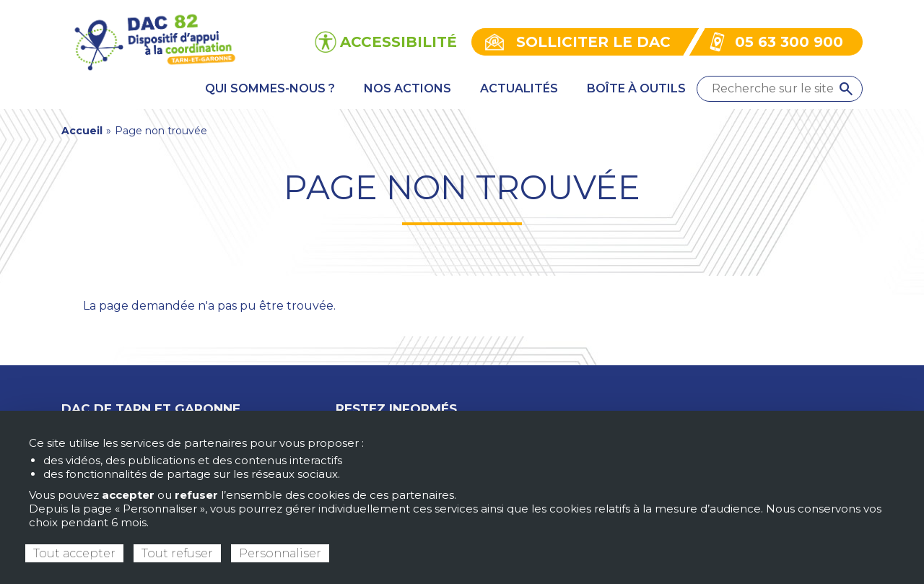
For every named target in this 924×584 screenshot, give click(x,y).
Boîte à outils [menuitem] (636, 88)
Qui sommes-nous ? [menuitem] (270, 88)
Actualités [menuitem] (519, 88)
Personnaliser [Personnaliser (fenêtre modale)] (280, 553)
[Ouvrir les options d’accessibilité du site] (386, 42)
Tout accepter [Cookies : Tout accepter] (74, 553)
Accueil (82, 131)
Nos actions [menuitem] (407, 88)
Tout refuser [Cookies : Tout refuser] (177, 553)
